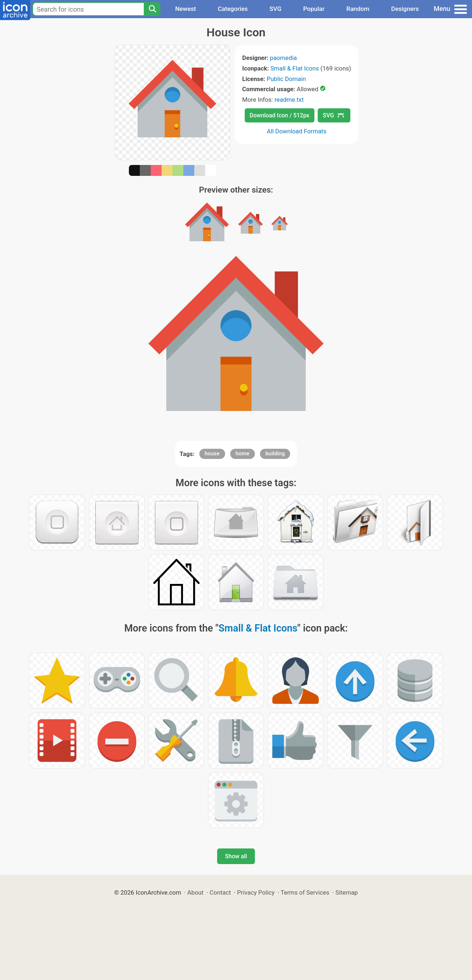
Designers (405, 9)
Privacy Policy (256, 892)
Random (358, 9)
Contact (220, 892)
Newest (185, 9)
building (275, 453)
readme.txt (289, 100)
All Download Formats (297, 131)
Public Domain (286, 79)
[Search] (152, 9)
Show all (236, 856)
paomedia (283, 58)
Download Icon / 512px (280, 115)
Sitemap (347, 892)
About (196, 892)
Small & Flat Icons (295, 68)
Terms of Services (305, 892)
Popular (314, 9)
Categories (233, 9)
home (243, 453)
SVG (275, 9)
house (212, 453)
